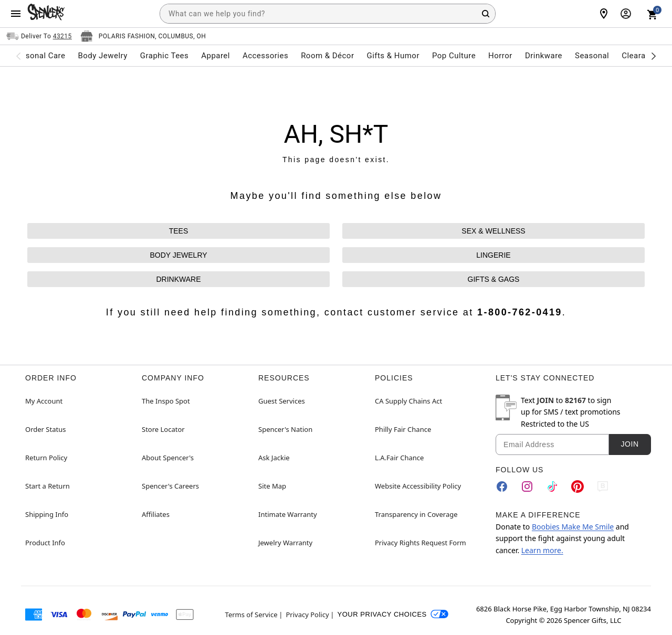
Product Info (45, 543)
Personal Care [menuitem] (39, 56)
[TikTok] (552, 486)
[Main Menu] (16, 14)
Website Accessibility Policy (418, 486)
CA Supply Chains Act (408, 401)
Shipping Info (47, 514)
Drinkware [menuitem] (544, 56)
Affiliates (156, 514)
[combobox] (328, 14)
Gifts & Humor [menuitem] (393, 56)
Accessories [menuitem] (265, 56)
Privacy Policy (307, 615)
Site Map (272, 486)
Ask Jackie (274, 458)
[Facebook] (502, 486)
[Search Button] (486, 14)
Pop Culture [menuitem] (454, 56)
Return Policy (46, 458)
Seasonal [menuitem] (592, 56)
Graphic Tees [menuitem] (164, 56)
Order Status (45, 429)
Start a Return (48, 486)
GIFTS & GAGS (494, 279)
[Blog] (603, 486)
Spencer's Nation (285, 429)
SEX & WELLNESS (493, 231)
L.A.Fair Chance (399, 458)
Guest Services (282, 401)
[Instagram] (527, 486)
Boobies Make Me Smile (573, 527)
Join (629, 444)
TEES (179, 231)
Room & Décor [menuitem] (327, 56)
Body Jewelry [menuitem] (102, 56)
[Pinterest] (577, 486)
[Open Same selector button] (39, 36)
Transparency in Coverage (416, 514)
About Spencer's (168, 458)
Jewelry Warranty (285, 543)
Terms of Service (251, 615)
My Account (44, 401)
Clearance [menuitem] (640, 56)
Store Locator (163, 429)
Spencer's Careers (170, 486)
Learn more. (542, 550)
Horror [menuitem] (500, 56)
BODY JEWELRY (178, 255)
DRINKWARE (178, 279)
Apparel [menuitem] (216, 56)
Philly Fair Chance (403, 429)
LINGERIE (493, 255)
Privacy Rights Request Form (421, 543)
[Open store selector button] (143, 36)
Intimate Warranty (288, 514)
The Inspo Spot (166, 401)
